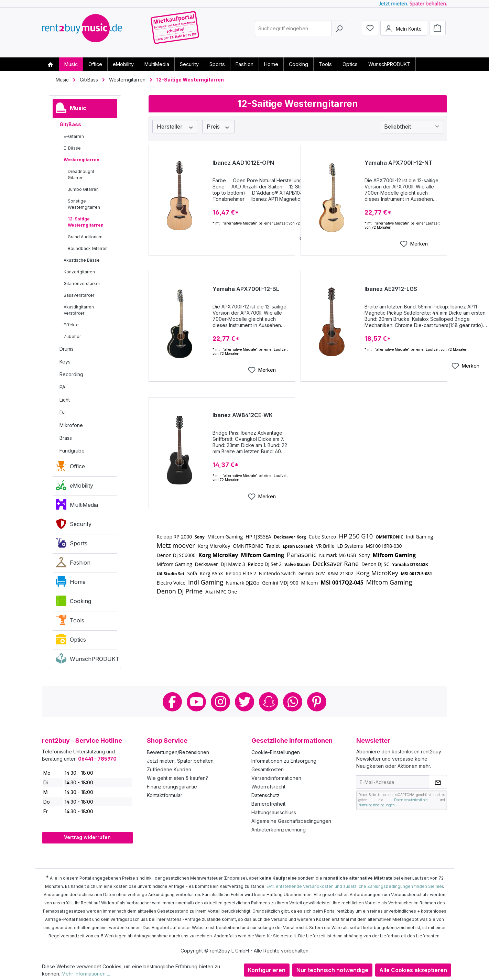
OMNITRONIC (389, 537)
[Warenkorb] (437, 32)
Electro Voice (171, 583)
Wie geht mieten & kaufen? (177, 778)
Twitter (244, 702)
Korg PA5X (211, 573)
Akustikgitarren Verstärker (79, 310)
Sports (72, 545)
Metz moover (176, 545)
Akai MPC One (221, 592)
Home (71, 583)
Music (71, 109)
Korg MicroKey (214, 546)
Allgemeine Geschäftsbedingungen (291, 821)
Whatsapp (293, 702)
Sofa (192, 573)
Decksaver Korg (290, 537)
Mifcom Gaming (225, 537)
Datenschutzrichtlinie (411, 800)
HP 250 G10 (356, 536)
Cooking (74, 602)
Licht (65, 400)
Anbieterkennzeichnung (279, 830)
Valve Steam (297, 564)
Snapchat (269, 702)
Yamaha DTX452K (410, 564)
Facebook (172, 702)
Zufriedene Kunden (169, 769)
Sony (200, 537)
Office (70, 468)
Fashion (73, 564)
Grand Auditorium (85, 237)
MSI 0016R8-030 (384, 546)
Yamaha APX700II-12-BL (246, 289)
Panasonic (302, 555)
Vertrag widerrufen (87, 837)
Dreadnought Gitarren (81, 175)
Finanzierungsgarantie (172, 787)
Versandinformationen (276, 778)
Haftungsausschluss (274, 812)
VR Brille (325, 546)
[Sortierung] (412, 127)
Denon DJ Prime (180, 591)
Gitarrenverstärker (82, 284)
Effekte (71, 325)
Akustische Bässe (82, 260)
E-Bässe (72, 148)
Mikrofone (71, 425)
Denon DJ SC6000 (176, 555)
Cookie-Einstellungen (276, 752)
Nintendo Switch (277, 573)
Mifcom (310, 583)
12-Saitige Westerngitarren (86, 222)
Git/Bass (70, 124)
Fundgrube (72, 451)
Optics (71, 641)
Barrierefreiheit (268, 804)
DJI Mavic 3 (233, 564)
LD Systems (350, 546)
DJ (63, 412)
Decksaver (207, 564)
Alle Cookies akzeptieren (413, 970)
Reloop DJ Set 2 (265, 564)
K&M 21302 (341, 573)
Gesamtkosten (268, 769)
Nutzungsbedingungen (377, 805)
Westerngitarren (81, 160)
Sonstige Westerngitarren (84, 204)
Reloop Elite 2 (241, 573)
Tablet (273, 546)
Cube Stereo (323, 537)
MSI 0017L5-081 (417, 574)
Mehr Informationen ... (86, 974)
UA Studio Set (171, 574)
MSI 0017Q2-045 (342, 582)
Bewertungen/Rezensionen (178, 752)
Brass (66, 438)
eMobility (75, 487)
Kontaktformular (165, 795)
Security (74, 525)
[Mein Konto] (404, 32)
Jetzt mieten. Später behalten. (181, 761)
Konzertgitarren (79, 272)
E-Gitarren (74, 136)
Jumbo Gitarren (83, 189)
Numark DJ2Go (243, 583)
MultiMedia (77, 506)
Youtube (196, 702)
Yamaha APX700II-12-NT (398, 163)
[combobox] (293, 32)
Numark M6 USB (338, 555)
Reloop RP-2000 (175, 537)
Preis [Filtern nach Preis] (218, 127)
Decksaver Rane (336, 564)
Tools (70, 622)
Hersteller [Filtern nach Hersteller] (175, 127)
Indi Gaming (420, 537)
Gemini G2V (312, 573)
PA (62, 387)
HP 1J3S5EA (258, 537)
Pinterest (317, 702)
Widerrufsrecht (268, 787)
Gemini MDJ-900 (280, 583)
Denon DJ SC (375, 564)
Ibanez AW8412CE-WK (243, 415)
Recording (71, 374)
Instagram (220, 702)
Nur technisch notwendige (332, 970)
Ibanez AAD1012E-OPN (243, 163)
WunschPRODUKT (87, 660)
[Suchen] (339, 32)
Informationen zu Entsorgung (284, 761)
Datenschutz (265, 795)
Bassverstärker (79, 295)
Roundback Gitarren (88, 248)
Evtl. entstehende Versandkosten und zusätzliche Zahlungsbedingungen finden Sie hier (355, 886)
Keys (65, 362)
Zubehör (72, 336)
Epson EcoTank (298, 546)
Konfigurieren (267, 970)
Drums (67, 349)
